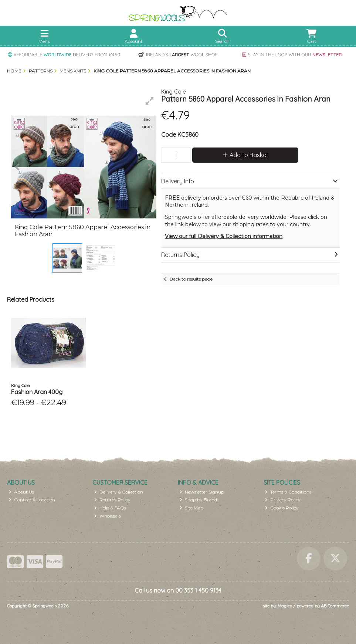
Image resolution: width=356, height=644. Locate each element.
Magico (285, 606)
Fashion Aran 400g (37, 392)
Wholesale (107, 516)
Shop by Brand (198, 500)
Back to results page (191, 279)
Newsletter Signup (202, 492)
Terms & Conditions (288, 492)
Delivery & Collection (118, 492)
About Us (21, 492)
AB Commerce (335, 606)
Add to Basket (245, 155)
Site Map (191, 508)
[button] (150, 101)
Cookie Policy (282, 508)
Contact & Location (32, 500)
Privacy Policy (283, 500)
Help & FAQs (110, 508)
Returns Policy (112, 500)
